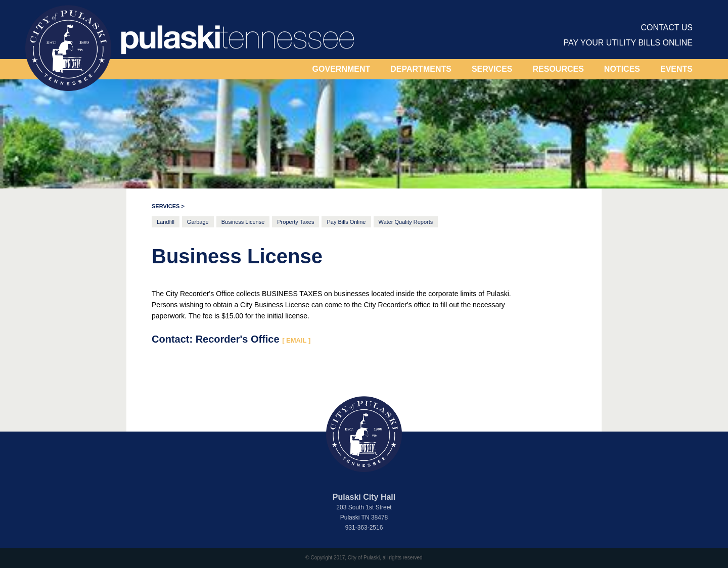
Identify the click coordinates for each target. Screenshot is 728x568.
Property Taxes (295, 222)
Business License (243, 222)
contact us (667, 28)
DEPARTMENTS (421, 69)
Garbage (198, 222)
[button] (342, 69)
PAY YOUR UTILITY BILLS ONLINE (628, 43)
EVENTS (676, 69)
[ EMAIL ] (296, 340)
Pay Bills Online (346, 222)
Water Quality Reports (406, 222)
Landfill (166, 222)
